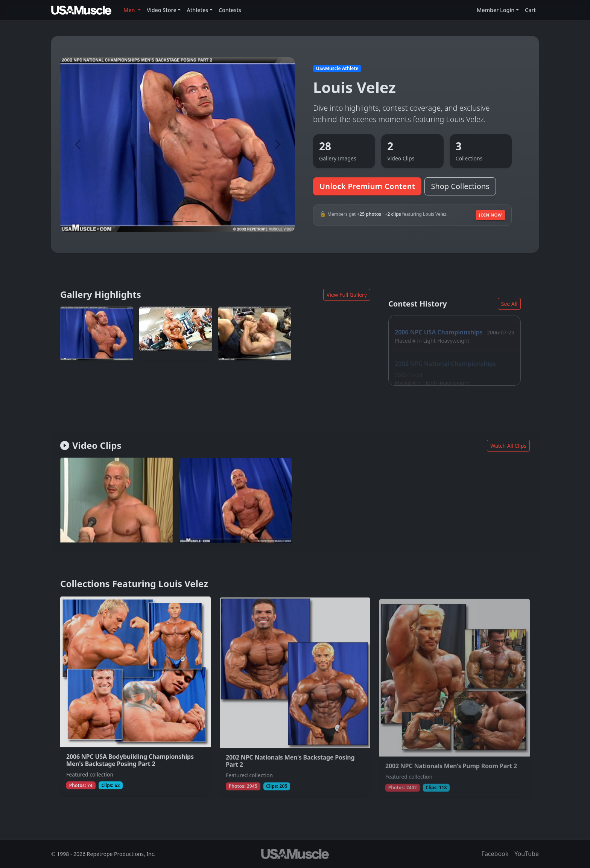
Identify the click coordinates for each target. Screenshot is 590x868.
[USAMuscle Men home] (81, 10)
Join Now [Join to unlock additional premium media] (490, 215)
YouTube (527, 854)
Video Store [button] (162, 10)
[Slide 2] (178, 222)
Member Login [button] (496, 10)
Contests (230, 10)
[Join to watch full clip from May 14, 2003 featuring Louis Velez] (117, 501)
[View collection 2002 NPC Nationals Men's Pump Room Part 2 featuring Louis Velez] (455, 703)
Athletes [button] (197, 10)
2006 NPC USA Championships (439, 326)
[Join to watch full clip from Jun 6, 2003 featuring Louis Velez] (236, 503)
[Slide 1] (164, 222)
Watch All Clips (508, 446)
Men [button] (130, 10)
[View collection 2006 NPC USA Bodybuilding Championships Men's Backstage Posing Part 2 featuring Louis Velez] (135, 699)
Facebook (495, 854)
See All (509, 304)
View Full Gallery (347, 295)
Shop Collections (460, 186)
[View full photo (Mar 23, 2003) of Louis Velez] (97, 333)
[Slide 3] (191, 222)
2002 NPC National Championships (445, 356)
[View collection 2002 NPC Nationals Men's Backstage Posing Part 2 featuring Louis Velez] (295, 701)
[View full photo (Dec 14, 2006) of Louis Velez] (176, 334)
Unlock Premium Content (367, 186)
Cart (530, 10)
